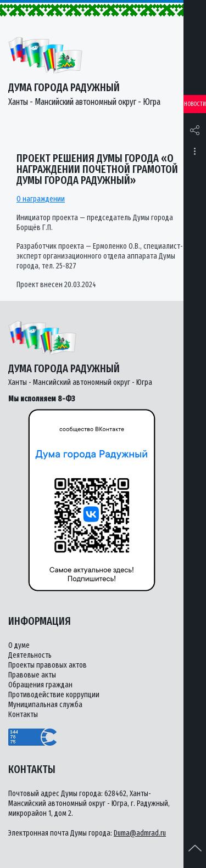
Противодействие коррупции (54, 695)
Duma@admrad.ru (140, 833)
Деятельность (30, 655)
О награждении (41, 199)
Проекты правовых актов (48, 665)
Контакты (23, 715)
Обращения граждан (40, 685)
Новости (195, 104)
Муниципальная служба (45, 705)
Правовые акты (32, 675)
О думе (19, 645)
